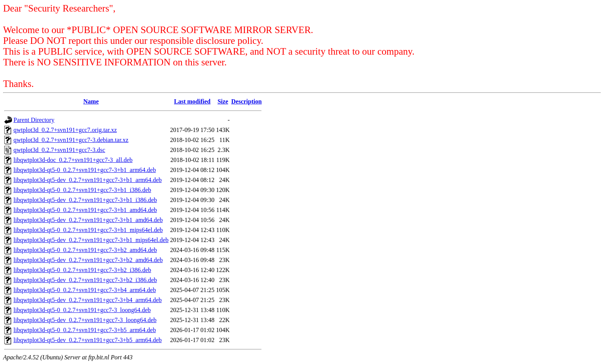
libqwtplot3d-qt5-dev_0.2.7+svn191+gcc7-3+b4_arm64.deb (88, 300)
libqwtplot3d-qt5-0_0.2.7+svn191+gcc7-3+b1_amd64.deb (85, 210)
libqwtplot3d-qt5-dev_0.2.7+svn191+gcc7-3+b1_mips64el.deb (91, 240)
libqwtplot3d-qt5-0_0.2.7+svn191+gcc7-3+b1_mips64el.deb (88, 230)
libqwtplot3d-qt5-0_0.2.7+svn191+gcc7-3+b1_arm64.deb (85, 170)
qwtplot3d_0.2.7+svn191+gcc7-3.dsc (59, 150)
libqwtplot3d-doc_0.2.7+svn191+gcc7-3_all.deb (73, 160)
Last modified (192, 101)
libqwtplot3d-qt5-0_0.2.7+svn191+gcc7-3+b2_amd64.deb (85, 250)
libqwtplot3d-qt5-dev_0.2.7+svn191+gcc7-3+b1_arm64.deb (88, 180)
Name (91, 101)
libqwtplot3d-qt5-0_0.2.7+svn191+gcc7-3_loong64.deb (82, 310)
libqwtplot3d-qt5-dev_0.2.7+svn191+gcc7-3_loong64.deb (85, 320)
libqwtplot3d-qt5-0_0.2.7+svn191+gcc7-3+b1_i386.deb (82, 190)
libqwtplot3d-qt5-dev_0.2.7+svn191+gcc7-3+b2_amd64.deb (88, 260)
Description (246, 101)
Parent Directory (34, 120)
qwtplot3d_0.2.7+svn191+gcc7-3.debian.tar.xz (71, 140)
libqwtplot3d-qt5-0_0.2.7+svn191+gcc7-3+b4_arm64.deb (85, 290)
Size (223, 101)
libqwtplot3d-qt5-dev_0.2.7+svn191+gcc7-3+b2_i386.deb (85, 280)
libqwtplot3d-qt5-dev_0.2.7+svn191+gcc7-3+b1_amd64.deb (88, 220)
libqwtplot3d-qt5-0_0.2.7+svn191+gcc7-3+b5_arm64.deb (85, 330)
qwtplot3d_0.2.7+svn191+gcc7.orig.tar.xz (65, 130)
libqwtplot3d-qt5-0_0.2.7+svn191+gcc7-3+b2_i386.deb (82, 270)
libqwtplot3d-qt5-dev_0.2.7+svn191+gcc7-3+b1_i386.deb (85, 200)
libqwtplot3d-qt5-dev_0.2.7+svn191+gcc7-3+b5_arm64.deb (88, 340)
